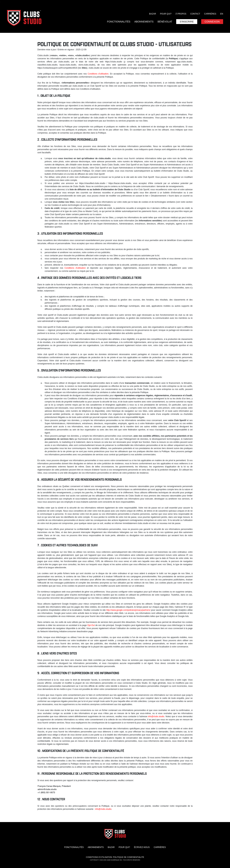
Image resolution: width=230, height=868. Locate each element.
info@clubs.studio (156, 716)
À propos (181, 14)
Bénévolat (165, 22)
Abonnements (144, 22)
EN (222, 14)
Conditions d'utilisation (98, 74)
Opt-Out (91, 625)
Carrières (210, 14)
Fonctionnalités (119, 22)
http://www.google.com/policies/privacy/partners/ (128, 610)
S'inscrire (187, 22)
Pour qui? (166, 14)
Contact (195, 14)
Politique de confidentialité (129, 857)
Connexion (212, 22)
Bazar (153, 14)
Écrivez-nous (142, 847)
